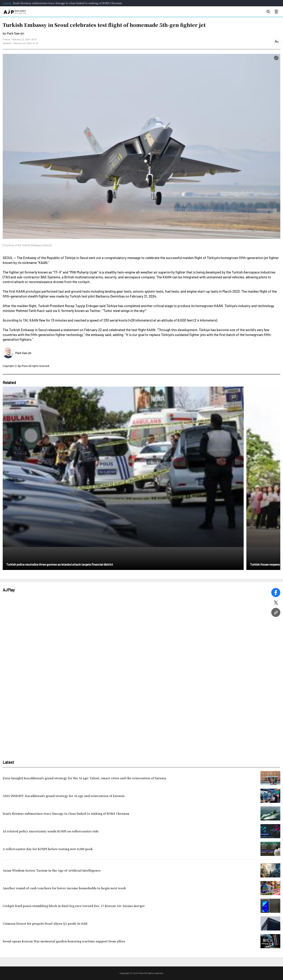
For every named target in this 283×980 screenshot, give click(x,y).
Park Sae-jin (23, 353)
